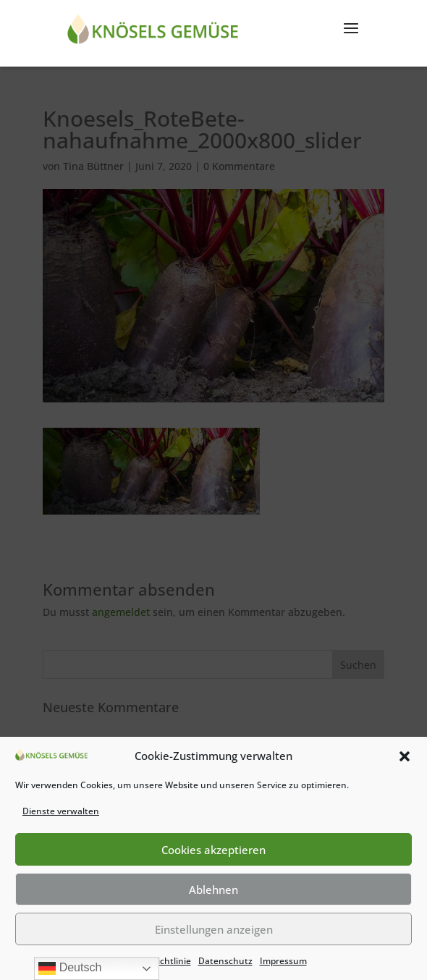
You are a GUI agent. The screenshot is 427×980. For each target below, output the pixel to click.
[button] (405, 756)
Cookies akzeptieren (213, 850)
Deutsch (70, 968)
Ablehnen (213, 890)
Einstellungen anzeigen (214, 929)
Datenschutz (225, 961)
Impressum (283, 961)
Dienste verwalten (61, 811)
